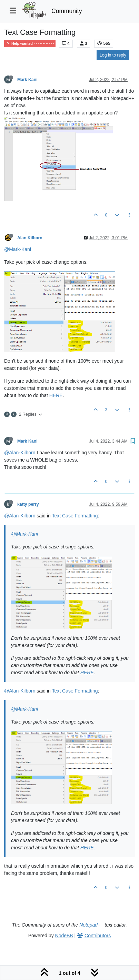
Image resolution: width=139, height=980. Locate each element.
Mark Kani (27, 80)
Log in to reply (113, 55)
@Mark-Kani (18, 249)
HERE (56, 395)
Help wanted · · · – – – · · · (30, 44)
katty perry (28, 504)
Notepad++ (91, 925)
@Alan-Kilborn (20, 453)
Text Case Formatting (75, 516)
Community (67, 11)
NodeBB (64, 936)
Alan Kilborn (30, 238)
